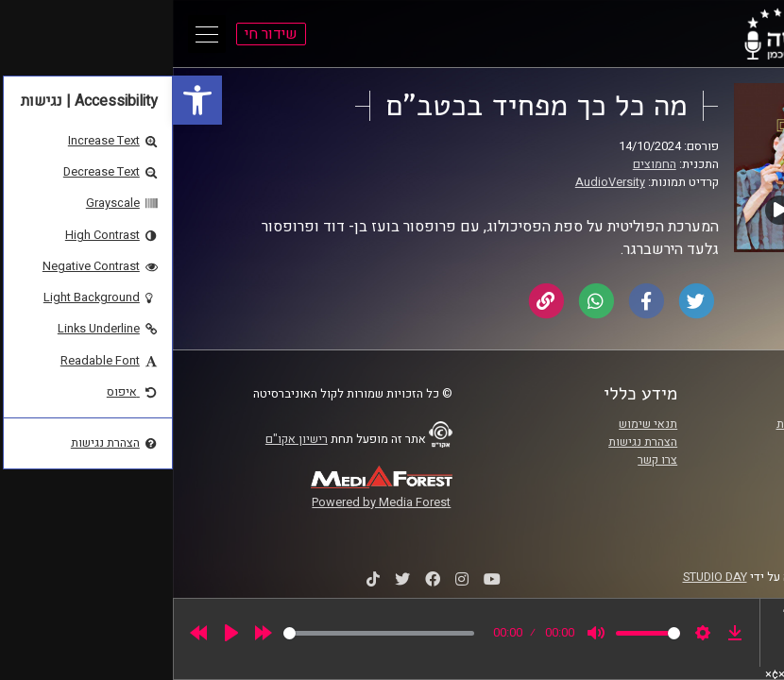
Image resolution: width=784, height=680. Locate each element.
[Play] (59, 633)
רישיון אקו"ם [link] (124, 439)
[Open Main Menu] (34, 34)
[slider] (206, 633)
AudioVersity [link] (437, 182)
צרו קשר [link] (485, 460)
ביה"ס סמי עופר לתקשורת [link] (667, 424)
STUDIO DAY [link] (542, 577)
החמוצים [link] (482, 164)
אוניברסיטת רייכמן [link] (684, 442)
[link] (25, 100)
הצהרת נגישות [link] (470, 442)
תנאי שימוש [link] (475, 424)
